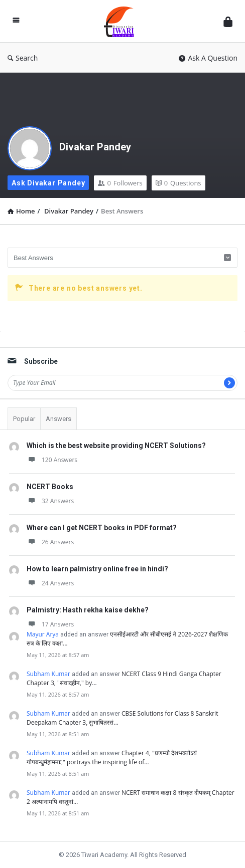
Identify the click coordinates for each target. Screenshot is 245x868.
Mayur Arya (43, 634)
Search (23, 58)
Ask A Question (208, 58)
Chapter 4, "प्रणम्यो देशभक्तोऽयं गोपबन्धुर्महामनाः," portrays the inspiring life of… (112, 757)
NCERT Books (50, 487)
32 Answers (50, 501)
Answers (58, 419)
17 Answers (50, 624)
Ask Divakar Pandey (48, 183)
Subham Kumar (48, 674)
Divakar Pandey (95, 147)
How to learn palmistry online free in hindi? (97, 569)
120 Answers (52, 460)
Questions (178, 183)
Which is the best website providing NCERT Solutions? (116, 446)
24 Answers (50, 583)
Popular (24, 419)
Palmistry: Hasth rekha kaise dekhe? (88, 610)
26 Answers (50, 542)
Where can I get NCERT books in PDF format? (102, 528)
